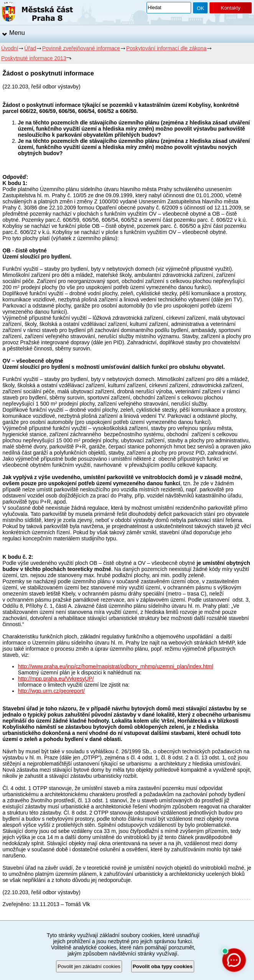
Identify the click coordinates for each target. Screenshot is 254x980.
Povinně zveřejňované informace (81, 48)
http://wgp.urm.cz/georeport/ (51, 691)
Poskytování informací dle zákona (166, 48)
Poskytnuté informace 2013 (34, 58)
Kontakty (230, 8)
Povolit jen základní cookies (89, 966)
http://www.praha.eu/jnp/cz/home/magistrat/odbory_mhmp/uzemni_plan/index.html (116, 666)
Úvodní (10, 48)
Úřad (30, 48)
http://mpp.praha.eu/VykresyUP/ (56, 679)
